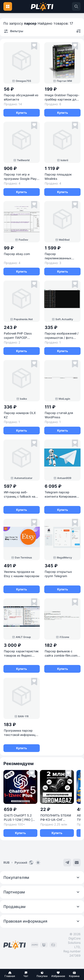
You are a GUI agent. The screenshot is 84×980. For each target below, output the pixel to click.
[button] (10, 974)
